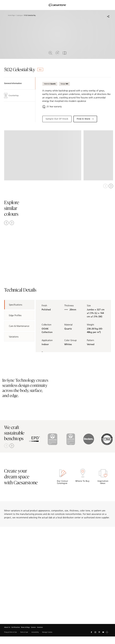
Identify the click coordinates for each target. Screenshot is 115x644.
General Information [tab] (13, 83)
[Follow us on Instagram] (95, 632)
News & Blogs (25, 627)
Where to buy (83, 481)
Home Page (11, 15)
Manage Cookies (47, 632)
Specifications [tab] (16, 305)
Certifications (16, 627)
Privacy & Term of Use (10, 632)
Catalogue (19, 15)
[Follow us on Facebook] (91, 632)
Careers (33, 627)
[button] (111, 186)
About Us (7, 627)
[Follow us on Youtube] (103, 632)
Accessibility (35, 632)
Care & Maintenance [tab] (19, 326)
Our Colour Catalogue (62, 482)
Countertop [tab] (11, 96)
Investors (40, 627)
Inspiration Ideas (103, 482)
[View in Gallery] (43, 155)
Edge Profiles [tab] (15, 315)
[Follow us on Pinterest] (99, 632)
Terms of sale (24, 632)
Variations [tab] (14, 337)
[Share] (108, 16)
